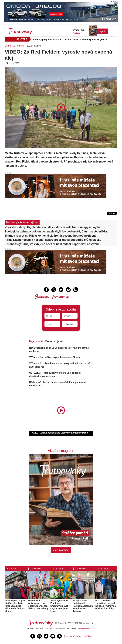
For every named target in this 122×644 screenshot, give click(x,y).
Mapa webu (75, 636)
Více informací (61, 550)
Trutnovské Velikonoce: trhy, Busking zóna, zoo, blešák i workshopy (38, 604)
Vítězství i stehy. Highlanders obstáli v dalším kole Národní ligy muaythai (53, 227)
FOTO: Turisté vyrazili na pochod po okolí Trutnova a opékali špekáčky (105, 604)
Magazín (102, 31)
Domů (8, 46)
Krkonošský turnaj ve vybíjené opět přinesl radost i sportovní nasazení (52, 244)
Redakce (87, 636)
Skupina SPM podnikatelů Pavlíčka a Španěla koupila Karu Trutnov (83, 606)
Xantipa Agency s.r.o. (86, 628)
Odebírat (70, 324)
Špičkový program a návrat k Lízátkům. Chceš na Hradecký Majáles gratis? (70, 39)
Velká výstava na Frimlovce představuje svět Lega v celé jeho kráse (59, 606)
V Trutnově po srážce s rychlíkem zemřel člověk (55, 357)
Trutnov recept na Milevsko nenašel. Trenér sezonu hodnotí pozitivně (51, 236)
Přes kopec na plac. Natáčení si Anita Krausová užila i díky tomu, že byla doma (16, 606)
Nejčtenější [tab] (36, 341)
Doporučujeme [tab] (54, 341)
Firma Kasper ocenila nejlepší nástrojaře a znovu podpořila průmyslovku (53, 240)
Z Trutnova (19, 46)
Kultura (12, 568)
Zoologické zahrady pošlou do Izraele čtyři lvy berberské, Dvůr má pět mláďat (56, 232)
